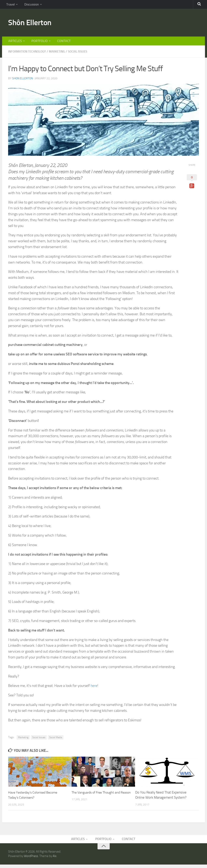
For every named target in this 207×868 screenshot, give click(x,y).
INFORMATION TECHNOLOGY (29, 55)
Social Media (56, 740)
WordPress (31, 860)
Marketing (23, 740)
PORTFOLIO (38, 44)
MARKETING (61, 55)
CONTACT (61, 44)
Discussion (30, 5)
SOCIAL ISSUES (83, 55)
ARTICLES (15, 44)
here (94, 689)
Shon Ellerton (23, 81)
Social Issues (39, 740)
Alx (55, 860)
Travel (10, 5)
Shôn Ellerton (32, 24)
